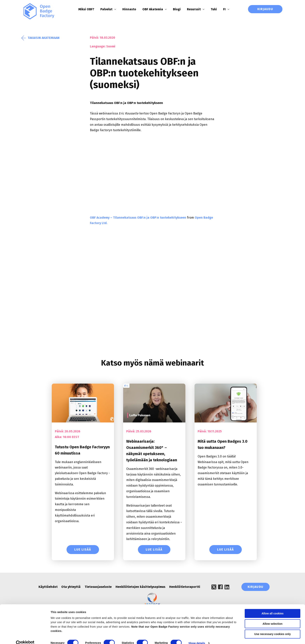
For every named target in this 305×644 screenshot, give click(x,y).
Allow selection (273, 617)
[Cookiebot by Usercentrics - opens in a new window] (25, 637)
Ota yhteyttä (71, 587)
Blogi (179, 9)
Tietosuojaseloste (98, 587)
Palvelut (109, 9)
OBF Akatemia (155, 9)
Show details (197, 637)
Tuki (216, 9)
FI (227, 9)
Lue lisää (83, 550)
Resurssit (196, 9)
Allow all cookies (272, 607)
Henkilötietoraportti (185, 587)
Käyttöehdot (48, 587)
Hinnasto (132, 9)
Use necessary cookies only (272, 627)
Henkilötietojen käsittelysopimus (140, 587)
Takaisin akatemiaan (41, 38)
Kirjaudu (265, 9)
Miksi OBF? (89, 9)
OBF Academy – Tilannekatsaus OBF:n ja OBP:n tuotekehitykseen (138, 218)
